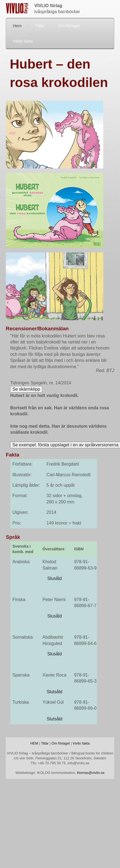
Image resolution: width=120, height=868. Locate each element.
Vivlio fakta (23, 41)
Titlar (40, 26)
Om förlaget (69, 26)
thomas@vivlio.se (91, 773)
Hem (17, 26)
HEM (34, 743)
